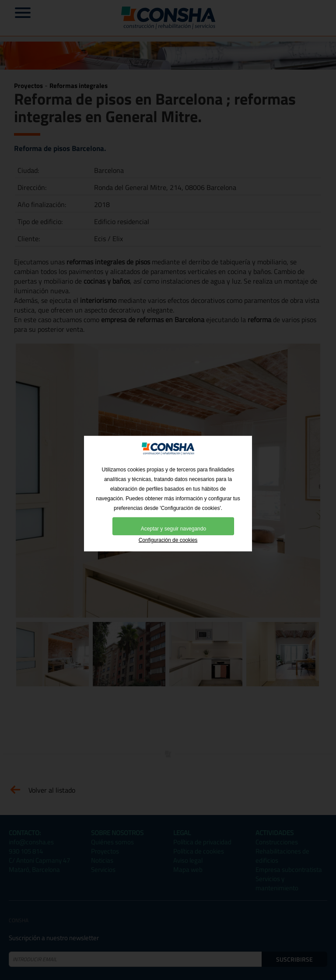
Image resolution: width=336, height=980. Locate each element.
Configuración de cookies (168, 542)
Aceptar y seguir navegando (173, 530)
